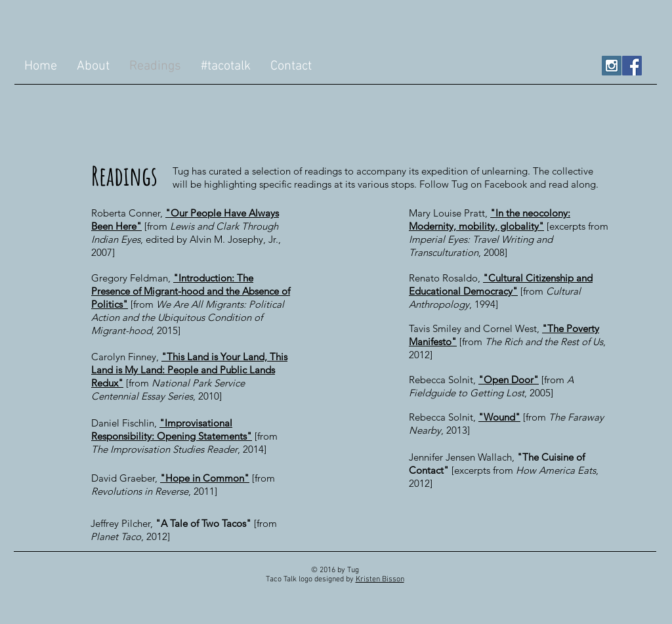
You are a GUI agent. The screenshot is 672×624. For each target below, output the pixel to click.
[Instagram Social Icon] (612, 66)
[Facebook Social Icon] (632, 66)
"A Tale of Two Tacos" (203, 523)
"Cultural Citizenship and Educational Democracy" (501, 284)
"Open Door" (509, 380)
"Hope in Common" (205, 478)
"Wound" (499, 417)
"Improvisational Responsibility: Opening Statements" (172, 429)
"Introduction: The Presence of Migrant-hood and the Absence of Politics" (191, 291)
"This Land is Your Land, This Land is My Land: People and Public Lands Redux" (189, 370)
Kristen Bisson (380, 579)
